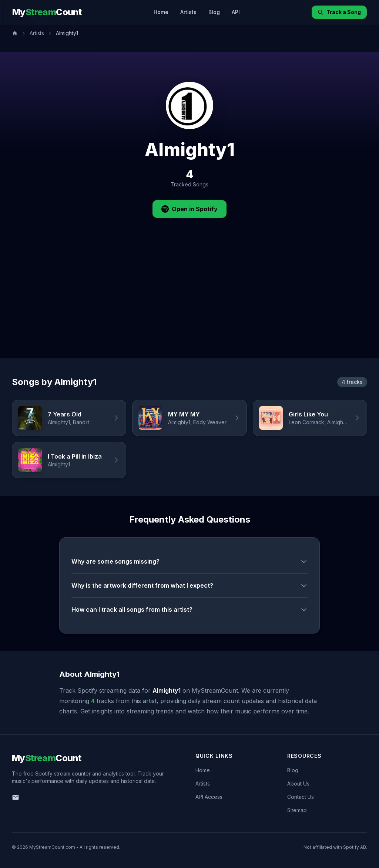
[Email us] (16, 797)
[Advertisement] (189, 303)
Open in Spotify (189, 209)
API (236, 12)
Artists (188, 12)
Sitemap (297, 810)
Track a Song (339, 12)
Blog (214, 12)
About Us (298, 783)
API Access (209, 797)
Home (161, 12)
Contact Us (301, 797)
